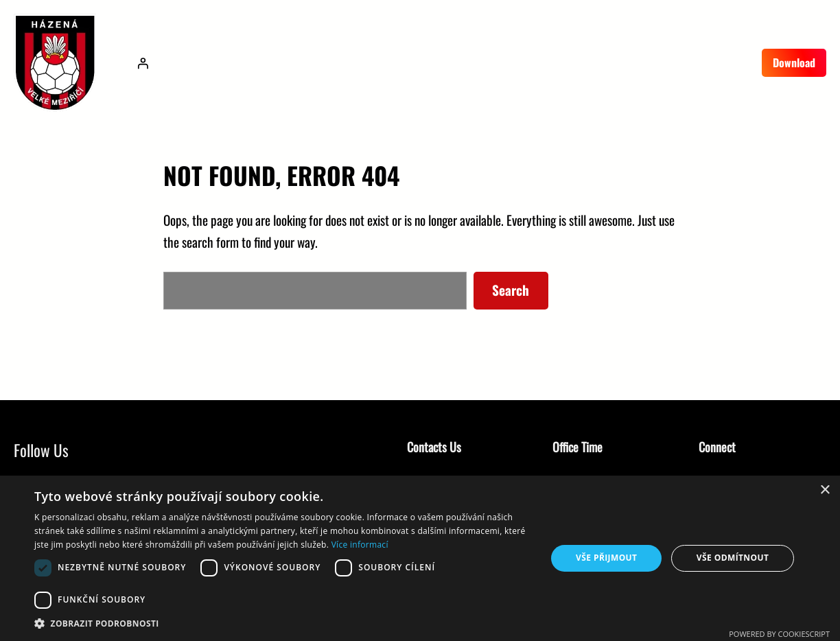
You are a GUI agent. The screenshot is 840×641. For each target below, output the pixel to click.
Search (511, 290)
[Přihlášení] (143, 63)
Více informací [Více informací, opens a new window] (360, 545)
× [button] (825, 490)
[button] (283, 623)
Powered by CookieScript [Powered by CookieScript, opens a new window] (779, 634)
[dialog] (420, 558)
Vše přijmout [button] (606, 558)
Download (794, 62)
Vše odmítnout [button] (733, 558)
